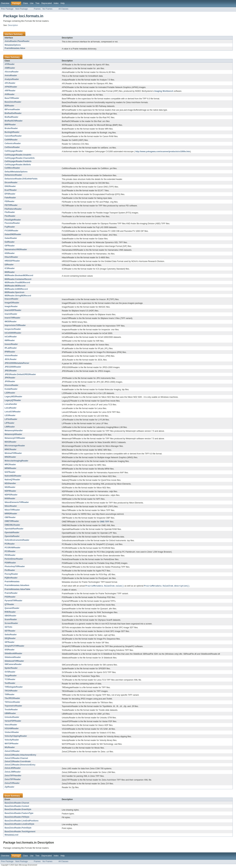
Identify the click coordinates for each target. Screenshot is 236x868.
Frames (37, 9)
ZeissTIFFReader (13, 780)
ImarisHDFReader (13, 310)
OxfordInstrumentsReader (17, 540)
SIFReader (10, 642)
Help (63, 3)
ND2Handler (10, 483)
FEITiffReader (11, 205)
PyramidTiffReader (13, 601)
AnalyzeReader (12, 79)
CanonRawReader (13, 136)
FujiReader (10, 227)
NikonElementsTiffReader (17, 502)
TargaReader (11, 676)
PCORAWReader (12, 548)
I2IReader (9, 265)
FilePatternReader (13, 209)
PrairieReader (11, 593)
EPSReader (10, 194)
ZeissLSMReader (13, 772)
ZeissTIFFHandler (13, 776)
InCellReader (11, 337)
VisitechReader (12, 732)
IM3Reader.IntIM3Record (16, 289)
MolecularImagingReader (16, 461)
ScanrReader (11, 620)
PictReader (10, 570)
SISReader (10, 650)
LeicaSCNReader (13, 412)
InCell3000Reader (13, 333)
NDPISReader (11, 495)
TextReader (10, 683)
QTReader (9, 605)
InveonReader (11, 344)
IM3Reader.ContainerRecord (18, 279)
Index (56, 3)
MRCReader (10, 465)
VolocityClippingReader (16, 736)
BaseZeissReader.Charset (17, 803)
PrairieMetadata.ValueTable (17, 589)
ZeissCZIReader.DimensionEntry (20, 765)
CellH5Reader (11, 140)
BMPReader (10, 125)
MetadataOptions (13, 45)
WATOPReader (12, 744)
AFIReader (10, 64)
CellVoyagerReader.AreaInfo (18, 155)
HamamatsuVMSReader (16, 250)
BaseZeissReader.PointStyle (18, 828)
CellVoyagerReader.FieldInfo (18, 161)
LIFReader (9, 423)
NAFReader (10, 472)
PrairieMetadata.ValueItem (17, 585)
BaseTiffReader (12, 98)
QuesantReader (12, 608)
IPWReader (10, 352)
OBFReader (10, 517)
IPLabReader (11, 348)
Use (32, 3)
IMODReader (11, 322)
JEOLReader (11, 359)
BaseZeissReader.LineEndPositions (22, 821)
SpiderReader (11, 668)
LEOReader (10, 415)
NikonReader (11, 506)
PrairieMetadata (12, 582)
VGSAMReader (12, 729)
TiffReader (10, 695)
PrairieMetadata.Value (15, 48)
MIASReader (10, 442)
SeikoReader (11, 635)
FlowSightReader (13, 220)
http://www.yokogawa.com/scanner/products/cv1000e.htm (163, 152)
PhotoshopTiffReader (15, 566)
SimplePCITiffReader (14, 646)
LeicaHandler (11, 404)
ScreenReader (11, 623)
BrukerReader (11, 128)
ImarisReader (11, 314)
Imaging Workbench (164, 91)
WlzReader (10, 748)
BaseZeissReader (13, 102)
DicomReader (11, 183)
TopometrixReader (13, 706)
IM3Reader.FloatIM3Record (17, 282)
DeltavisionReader (13, 175)
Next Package (22, 9)
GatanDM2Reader (13, 234)
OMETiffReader (12, 521)
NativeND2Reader (13, 476)
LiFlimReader (11, 419)
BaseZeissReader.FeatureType (19, 813)
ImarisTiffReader (12, 318)
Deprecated (47, 3)
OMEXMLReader (12, 525)
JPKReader (10, 378)
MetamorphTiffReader (15, 438)
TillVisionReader (12, 702)
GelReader (10, 242)
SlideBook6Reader (13, 654)
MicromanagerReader (15, 446)
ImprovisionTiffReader (15, 325)
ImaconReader (11, 299)
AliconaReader (12, 72)
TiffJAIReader (11, 691)
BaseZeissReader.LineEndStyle (19, 824)
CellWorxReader (12, 168)
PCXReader (10, 551)
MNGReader (10, 457)
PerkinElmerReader (14, 559)
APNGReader (11, 87)
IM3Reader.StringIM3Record (18, 296)
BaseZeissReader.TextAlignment (20, 832)
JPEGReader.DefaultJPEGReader (20, 374)
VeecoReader (11, 725)
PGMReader (10, 563)
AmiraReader (11, 76)
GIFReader (10, 246)
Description (13, 25)
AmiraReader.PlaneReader (17, 41)
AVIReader (10, 94)
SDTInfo (8, 627)
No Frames (48, 9)
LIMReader (10, 427)
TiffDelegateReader (14, 687)
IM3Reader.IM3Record (15, 286)
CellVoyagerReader (14, 151)
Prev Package (7, 9)
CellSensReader (12, 147)
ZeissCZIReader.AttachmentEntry (20, 755)
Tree (37, 3)
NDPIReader (10, 491)
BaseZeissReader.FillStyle (17, 817)
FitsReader (10, 212)
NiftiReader (10, 499)
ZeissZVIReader (12, 783)
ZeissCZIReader (12, 751)
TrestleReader (11, 710)
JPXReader (10, 381)
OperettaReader (12, 536)
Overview (5, 3)
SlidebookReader (13, 657)
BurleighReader (12, 132)
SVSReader (10, 672)
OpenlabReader (12, 532)
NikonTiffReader (12, 510)
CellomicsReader (13, 143)
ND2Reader (10, 487)
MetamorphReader (13, 434)
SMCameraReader (13, 664)
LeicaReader (10, 408)
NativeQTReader (12, 480)
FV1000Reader (11, 231)
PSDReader (10, 597)
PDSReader (10, 555)
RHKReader (10, 612)
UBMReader (10, 714)
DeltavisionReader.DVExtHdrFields (21, 179)
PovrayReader (11, 574)
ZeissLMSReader (13, 768)
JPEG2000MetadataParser (17, 363)
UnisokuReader (12, 717)
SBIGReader (10, 616)
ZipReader (9, 787)
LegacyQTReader (13, 400)
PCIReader (10, 544)
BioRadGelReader (13, 113)
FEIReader (10, 201)
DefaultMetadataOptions (16, 172)
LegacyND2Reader (13, 397)
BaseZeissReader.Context (17, 806)
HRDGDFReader (12, 261)
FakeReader (10, 198)
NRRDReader (11, 514)
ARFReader (10, 91)
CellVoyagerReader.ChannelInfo (20, 158)
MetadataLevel (11, 835)
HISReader (10, 253)
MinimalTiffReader (13, 453)
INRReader (10, 340)
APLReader (10, 83)
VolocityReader (12, 740)
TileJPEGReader (12, 698)
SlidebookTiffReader (14, 661)
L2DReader (10, 393)
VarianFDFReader (13, 721)
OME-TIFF (104, 522)
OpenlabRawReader (14, 529)
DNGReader (10, 186)
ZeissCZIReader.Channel (16, 758)
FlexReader (10, 216)
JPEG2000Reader (13, 367)
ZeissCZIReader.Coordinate (18, 762)
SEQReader (10, 639)
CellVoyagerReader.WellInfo (18, 165)
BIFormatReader (12, 109)
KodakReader (11, 389)
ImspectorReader (13, 329)
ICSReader (10, 268)
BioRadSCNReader (14, 121)
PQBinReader (11, 578)
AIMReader (10, 68)
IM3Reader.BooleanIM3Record (19, 275)
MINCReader (10, 449)
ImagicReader (11, 306)
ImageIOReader (12, 303)
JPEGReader (11, 371)
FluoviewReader (12, 223)
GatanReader (11, 238)
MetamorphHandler (14, 431)
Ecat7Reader (11, 190)
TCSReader (10, 680)
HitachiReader (11, 257)
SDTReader (10, 631)
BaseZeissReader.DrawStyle (18, 810)
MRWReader (10, 468)
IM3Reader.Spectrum (14, 292)
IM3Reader (10, 272)
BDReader (9, 106)
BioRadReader (11, 117)
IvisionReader (11, 356)
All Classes (63, 9)
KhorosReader (11, 385)
